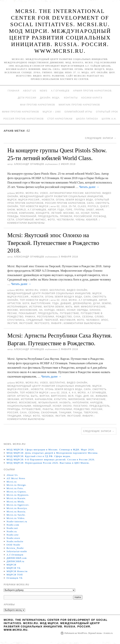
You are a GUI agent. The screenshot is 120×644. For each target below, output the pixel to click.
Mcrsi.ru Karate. (16, 498)
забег (90, 210)
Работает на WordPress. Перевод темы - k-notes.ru (88, 633)
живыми (101, 396)
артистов (14, 303)
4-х (74, 393)
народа (50, 310)
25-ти (72, 206)
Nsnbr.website (15, 541)
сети (11, 220)
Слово (99, 317)
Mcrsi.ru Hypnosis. (18, 495)
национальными (19, 406)
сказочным (49, 413)
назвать (65, 403)
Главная (14, 91)
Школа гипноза (87, 119)
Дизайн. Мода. (50, 98)
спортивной (25, 220)
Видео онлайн (77, 290)
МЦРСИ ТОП (15, 575)
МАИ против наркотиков (38, 105)
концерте (43, 213)
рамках (30, 317)
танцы (78, 413)
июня (100, 210)
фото (51, 220)
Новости (48, 200)
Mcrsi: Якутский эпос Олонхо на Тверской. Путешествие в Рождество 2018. (53, 243)
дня (86, 396)
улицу (27, 416)
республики (46, 317)
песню (12, 313)
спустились (16, 320)
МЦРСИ (12, 200)
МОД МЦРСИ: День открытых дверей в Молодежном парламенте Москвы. (53, 453)
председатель (48, 216)
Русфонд (100, 216)
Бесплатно (93, 193)
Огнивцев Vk (15, 578)
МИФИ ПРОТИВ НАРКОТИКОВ (20, 112)
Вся (71, 396)
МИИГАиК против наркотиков (79, 105)
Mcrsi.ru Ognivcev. (18, 505)
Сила (90, 203)
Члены (80, 220)
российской (83, 216)
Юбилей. (92, 220)
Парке (95, 213)
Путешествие (69, 313)
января (56, 323)
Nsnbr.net (12, 528)
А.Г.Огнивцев (60, 91)
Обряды (82, 310)
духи (96, 303)
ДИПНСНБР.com (17, 558)
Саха (77, 317)
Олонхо (95, 310)
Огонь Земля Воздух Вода (75, 200)
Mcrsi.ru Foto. (15, 488)
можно (12, 403)
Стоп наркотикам (60, 119)
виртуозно (59, 396)
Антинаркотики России (67, 193)
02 (58, 206)
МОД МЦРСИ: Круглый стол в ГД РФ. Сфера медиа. (39, 456)
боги (26, 303)
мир (77, 307)
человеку (93, 320)
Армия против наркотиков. (93, 91)
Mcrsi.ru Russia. (16, 511)
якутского (42, 323)
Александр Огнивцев (29, 164)
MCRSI (20, 193)
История (27, 399)
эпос (105, 320)
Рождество (64, 317)
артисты (23, 396)
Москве (69, 213)
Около (67, 406)
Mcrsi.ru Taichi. (16, 515)
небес (61, 310)
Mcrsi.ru (32, 193)
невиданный (42, 406)
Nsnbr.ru (12, 531)
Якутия (12, 323)
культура (60, 399)
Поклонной (28, 216)
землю (106, 303)
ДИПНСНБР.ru (16, 561)
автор (52, 210)
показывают (27, 313)
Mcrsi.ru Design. (17, 485)
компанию (27, 213)
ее (92, 396)
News (44, 91)
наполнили (80, 403)
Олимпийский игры (78, 112)
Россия (13, 413)
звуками (13, 399)
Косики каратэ (92, 98)
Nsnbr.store (13, 538)
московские (29, 310)
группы (79, 210)
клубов (12, 213)
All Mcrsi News (16, 478)
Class (82, 206)
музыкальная (48, 403)
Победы (13, 216)
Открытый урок (107, 112)
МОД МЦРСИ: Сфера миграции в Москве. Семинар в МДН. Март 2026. (51, 450)
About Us (30, 91)
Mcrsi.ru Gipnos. (17, 492)
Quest (105, 206)
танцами (65, 413)
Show (11, 210)
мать (69, 307)
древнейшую (82, 303)
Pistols (93, 206)
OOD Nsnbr (14, 545)
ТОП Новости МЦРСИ (34, 206)
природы (14, 409)
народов (96, 403)
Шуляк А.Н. (109, 119)
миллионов (77, 399)
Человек (48, 416)
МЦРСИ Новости (17, 571)
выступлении (41, 303)
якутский (26, 323)
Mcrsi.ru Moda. (16, 502)
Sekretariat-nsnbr (17, 551)
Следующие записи (101, 138)
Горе (69, 210)
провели (66, 216)
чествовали (65, 220)
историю (36, 307)
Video (44, 193)
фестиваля (68, 320)
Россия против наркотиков (24, 119)
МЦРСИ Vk (14, 568)
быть (34, 396)
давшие (66, 303)
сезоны (88, 317)
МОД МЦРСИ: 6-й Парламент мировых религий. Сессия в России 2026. (51, 459)
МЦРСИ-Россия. (29, 200)
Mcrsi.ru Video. (16, 518)
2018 (64, 206)
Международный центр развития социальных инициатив (61, 196)
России (97, 409)
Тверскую (91, 413)
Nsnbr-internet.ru (17, 521)
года (61, 210)
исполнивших (17, 307)
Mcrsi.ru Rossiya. (17, 508)
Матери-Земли (54, 307)
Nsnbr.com (13, 525)
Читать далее (89, 187)
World (21, 210)
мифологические (93, 307)
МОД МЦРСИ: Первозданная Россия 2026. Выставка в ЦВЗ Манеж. (48, 463)
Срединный (35, 320)
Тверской (51, 320)
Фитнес (41, 220)
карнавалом (44, 399)
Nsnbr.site (13, 535)
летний (56, 213)
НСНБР (85, 213)
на (78, 213)
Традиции (14, 416)
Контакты (71, 98)
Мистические (96, 399)
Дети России (27, 98)
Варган (45, 396)
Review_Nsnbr (15, 548)
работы (48, 409)
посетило (80, 406)
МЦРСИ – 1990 (52, 112)
